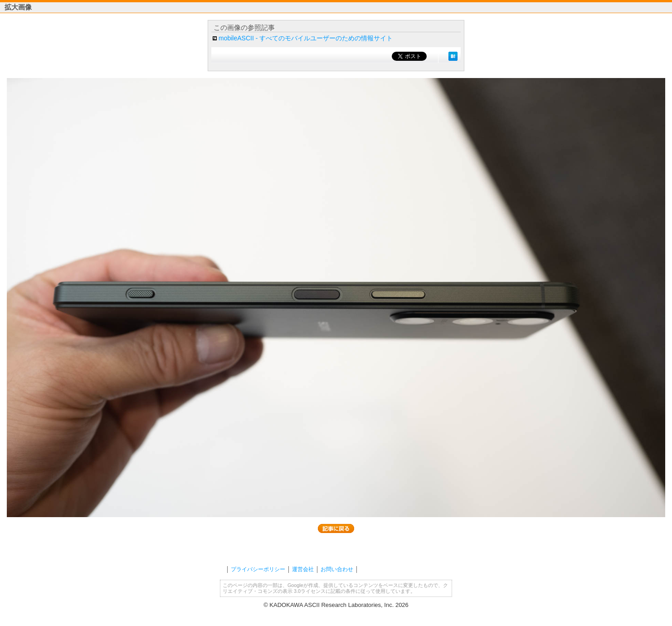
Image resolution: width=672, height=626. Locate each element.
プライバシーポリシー (258, 569)
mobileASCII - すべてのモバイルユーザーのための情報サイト (306, 38)
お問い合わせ (337, 569)
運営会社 (303, 569)
